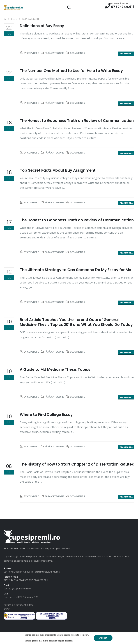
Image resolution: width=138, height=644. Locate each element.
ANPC (7, 609)
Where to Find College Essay (46, 414)
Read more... (126, 54)
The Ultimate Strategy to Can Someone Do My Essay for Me (75, 270)
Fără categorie (54, 53)
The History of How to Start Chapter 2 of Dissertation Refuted (77, 464)
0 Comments (77, 53)
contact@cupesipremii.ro (17, 589)
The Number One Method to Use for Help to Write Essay (71, 71)
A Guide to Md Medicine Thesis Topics (55, 369)
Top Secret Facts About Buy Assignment (58, 170)
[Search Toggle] (69, 7)
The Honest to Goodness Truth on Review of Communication (77, 121)
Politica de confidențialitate (19, 605)
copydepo (33, 53)
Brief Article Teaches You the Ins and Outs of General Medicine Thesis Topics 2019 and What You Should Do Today (76, 322)
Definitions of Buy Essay (42, 26)
